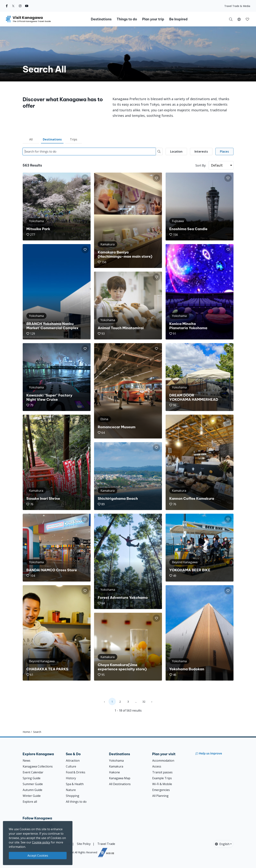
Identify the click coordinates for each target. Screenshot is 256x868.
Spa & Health (75, 784)
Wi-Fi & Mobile (162, 784)
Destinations (52, 139)
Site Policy (84, 844)
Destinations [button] (101, 19)
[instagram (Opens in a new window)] (20, 6)
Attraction (73, 761)
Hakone (114, 772)
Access (157, 766)
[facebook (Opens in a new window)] (7, 6)
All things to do (76, 802)
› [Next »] (152, 702)
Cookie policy (41, 842)
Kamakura (116, 766)
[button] (239, 19)
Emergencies (161, 790)
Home (26, 732)
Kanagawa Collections (38, 766)
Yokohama (116, 761)
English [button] (222, 844)
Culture (71, 766)
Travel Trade (106, 844)
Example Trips (162, 778)
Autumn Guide (32, 790)
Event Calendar (33, 772)
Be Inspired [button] (178, 19)
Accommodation (163, 761)
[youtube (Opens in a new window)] (27, 6)
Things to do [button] (127, 19)
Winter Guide (32, 796)
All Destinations (120, 784)
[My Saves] (247, 19)
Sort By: (201, 165)
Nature (71, 790)
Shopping (73, 796)
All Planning (160, 796)
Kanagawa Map (120, 778)
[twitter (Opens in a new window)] (13, 6)
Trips (74, 139)
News (27, 761)
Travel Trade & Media (237, 6)
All (31, 139)
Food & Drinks (76, 772)
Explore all (30, 802)
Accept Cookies (38, 856)
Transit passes (162, 772)
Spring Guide (32, 778)
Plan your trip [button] (153, 19)
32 (144, 702)
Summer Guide (33, 784)
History (71, 778)
